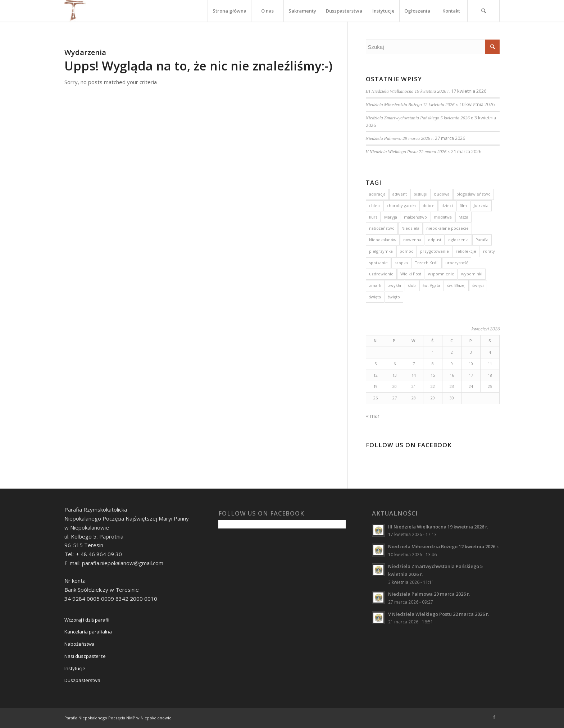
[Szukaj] (483, 11)
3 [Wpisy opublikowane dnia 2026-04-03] (471, 352)
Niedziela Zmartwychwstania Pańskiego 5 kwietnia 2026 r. (420, 118)
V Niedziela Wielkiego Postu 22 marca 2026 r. (408, 152)
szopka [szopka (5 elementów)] (401, 263)
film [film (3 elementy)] (463, 205)
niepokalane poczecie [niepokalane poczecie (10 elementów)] (447, 228)
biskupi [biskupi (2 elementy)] (420, 194)
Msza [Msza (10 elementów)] (463, 217)
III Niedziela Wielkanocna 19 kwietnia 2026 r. (408, 91)
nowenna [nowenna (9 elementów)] (412, 240)
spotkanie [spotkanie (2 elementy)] (378, 263)
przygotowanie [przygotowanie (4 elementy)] (435, 251)
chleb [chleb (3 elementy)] (374, 205)
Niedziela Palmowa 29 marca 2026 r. (400, 138)
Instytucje (75, 668)
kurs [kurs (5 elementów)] (373, 217)
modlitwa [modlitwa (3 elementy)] (443, 217)
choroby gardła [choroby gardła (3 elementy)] (401, 205)
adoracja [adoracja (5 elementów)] (377, 194)
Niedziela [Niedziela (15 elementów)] (410, 228)
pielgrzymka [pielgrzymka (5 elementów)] (381, 251)
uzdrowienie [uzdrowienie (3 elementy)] (381, 274)
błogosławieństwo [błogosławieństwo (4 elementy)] (474, 194)
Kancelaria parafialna (88, 632)
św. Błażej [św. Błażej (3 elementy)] (456, 285)
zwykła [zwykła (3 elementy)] (395, 285)
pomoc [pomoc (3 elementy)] (406, 251)
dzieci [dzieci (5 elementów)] (447, 205)
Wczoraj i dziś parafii (87, 620)
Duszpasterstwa (82, 680)
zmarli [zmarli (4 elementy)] (375, 285)
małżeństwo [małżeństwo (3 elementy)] (415, 217)
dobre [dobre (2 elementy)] (429, 205)
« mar (373, 416)
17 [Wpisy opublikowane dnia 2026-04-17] (471, 375)
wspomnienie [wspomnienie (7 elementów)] (441, 274)
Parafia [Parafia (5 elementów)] (482, 240)
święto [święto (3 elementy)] (394, 297)
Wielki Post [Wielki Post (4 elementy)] (411, 274)
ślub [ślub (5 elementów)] (412, 285)
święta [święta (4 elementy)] (375, 297)
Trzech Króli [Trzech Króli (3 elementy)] (427, 263)
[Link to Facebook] (494, 717)
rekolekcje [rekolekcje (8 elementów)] (466, 251)
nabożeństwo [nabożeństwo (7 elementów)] (382, 228)
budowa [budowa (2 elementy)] (442, 194)
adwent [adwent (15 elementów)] (400, 194)
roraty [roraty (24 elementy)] (489, 251)
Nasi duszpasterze (85, 656)
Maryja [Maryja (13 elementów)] (391, 217)
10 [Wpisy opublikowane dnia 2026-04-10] (471, 364)
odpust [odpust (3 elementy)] (435, 240)
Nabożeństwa (79, 644)
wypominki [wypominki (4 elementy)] (472, 274)
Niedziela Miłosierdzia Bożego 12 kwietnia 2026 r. (412, 105)
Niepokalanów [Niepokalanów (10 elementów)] (383, 240)
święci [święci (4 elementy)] (478, 285)
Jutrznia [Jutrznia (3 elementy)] (481, 205)
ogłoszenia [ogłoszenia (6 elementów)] (458, 240)
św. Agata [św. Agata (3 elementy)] (431, 285)
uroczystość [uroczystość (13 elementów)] (457, 263)
